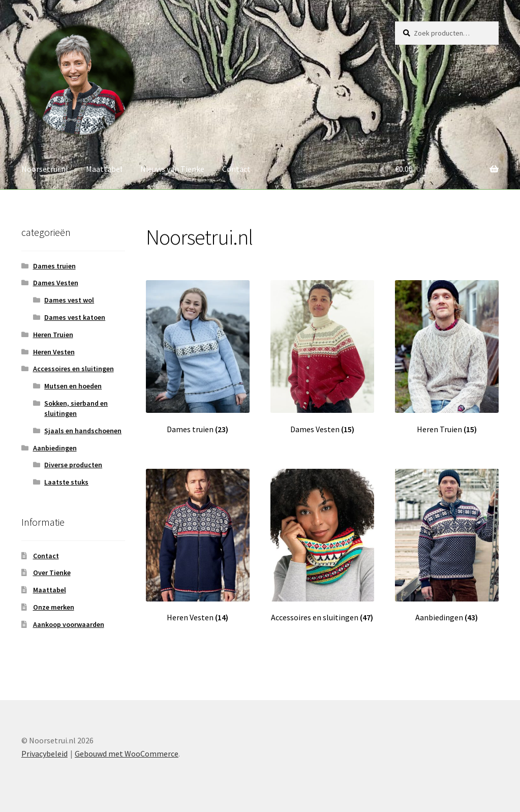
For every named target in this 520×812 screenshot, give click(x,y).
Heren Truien (53, 335)
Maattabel (104, 169)
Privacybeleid (44, 754)
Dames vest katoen (75, 317)
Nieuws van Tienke (172, 169)
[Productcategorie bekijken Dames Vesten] (322, 357)
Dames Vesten (56, 283)
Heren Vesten (54, 352)
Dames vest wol (69, 300)
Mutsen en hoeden (73, 386)
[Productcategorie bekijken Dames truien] (198, 357)
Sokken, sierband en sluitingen (76, 408)
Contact (236, 169)
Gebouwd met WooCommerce (127, 754)
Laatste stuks (66, 482)
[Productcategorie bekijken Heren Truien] (447, 357)
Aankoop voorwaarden (69, 624)
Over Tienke (52, 573)
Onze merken (54, 607)
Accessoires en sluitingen (73, 369)
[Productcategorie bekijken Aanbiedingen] (447, 546)
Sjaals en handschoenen (83, 431)
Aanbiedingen (55, 448)
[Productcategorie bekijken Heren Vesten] (198, 546)
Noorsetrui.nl (45, 169)
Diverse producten (73, 465)
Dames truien (54, 266)
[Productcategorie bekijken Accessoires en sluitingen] (322, 546)
